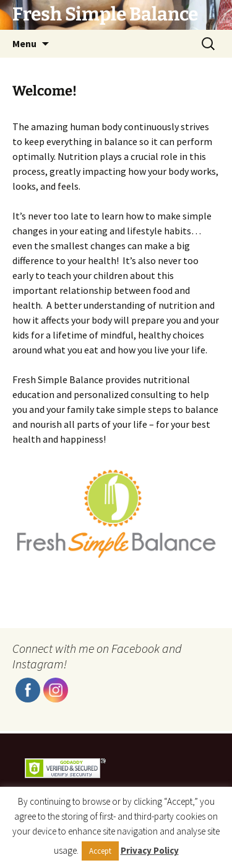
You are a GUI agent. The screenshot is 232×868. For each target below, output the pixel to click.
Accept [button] (100, 851)
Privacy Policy (150, 850)
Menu (24, 43)
